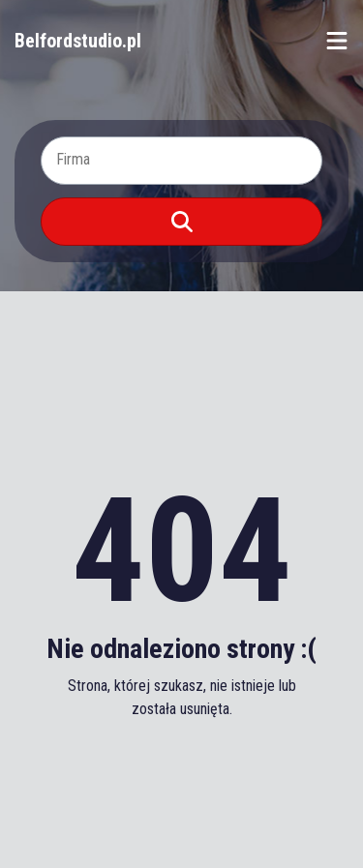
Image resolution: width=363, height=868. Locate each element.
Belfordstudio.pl (78, 41)
